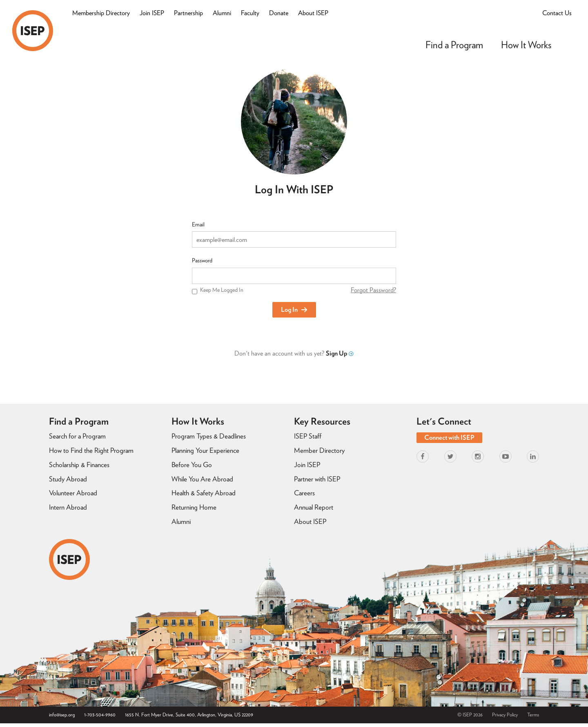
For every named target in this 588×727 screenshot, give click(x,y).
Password (202, 260)
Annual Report (314, 507)
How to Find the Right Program (91, 450)
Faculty (250, 13)
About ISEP (313, 13)
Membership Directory (101, 13)
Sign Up (340, 353)
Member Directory (319, 450)
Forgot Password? (373, 290)
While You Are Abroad (202, 479)
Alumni (222, 13)
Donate (279, 13)
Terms (533, 715)
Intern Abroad (68, 507)
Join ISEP (152, 13)
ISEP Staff (308, 436)
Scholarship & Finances (79, 465)
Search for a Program (77, 436)
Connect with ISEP (449, 437)
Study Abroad (68, 479)
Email (198, 224)
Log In (294, 310)
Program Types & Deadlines (209, 436)
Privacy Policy (505, 715)
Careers (304, 493)
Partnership (188, 13)
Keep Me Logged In (222, 290)
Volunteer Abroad (73, 493)
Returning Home (194, 507)
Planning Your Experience (205, 450)
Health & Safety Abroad (204, 493)
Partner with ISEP (317, 479)
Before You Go (192, 465)
